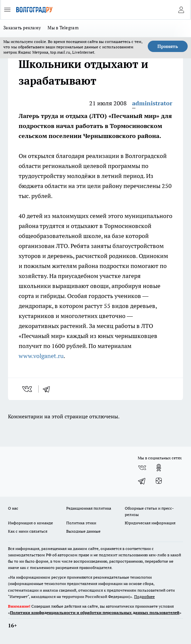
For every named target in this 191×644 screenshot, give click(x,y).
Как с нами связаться (28, 531)
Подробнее (144, 596)
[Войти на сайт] (181, 10)
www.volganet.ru (41, 356)
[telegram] (49, 389)
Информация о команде (30, 523)
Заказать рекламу (22, 28)
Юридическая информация (150, 523)
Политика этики (81, 523)
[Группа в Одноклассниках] (159, 468)
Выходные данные (83, 531)
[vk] (28, 389)
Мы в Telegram (63, 28)
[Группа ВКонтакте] (142, 468)
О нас (13, 508)
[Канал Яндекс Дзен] (159, 481)
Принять (168, 46)
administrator (152, 103)
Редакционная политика (89, 508)
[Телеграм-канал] (142, 481)
